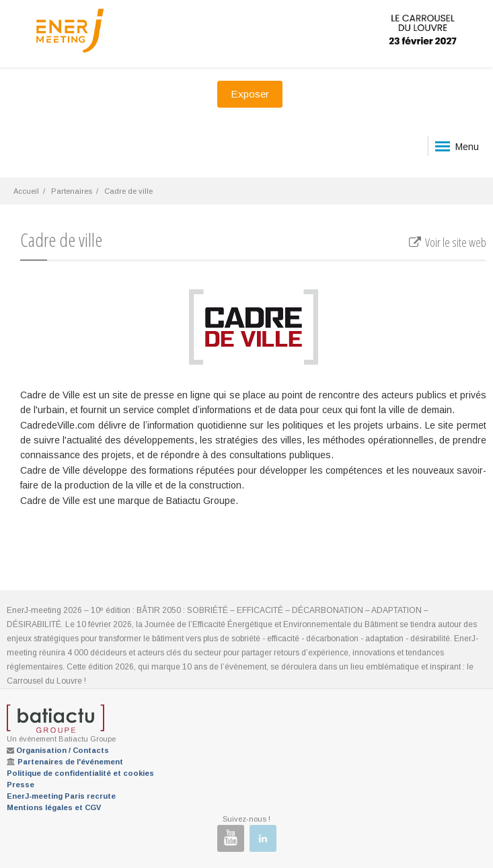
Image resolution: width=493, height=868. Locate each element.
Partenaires (72, 191)
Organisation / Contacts (63, 750)
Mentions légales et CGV (54, 807)
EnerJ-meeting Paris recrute (61, 796)
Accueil (26, 191)
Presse (21, 785)
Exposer (250, 94)
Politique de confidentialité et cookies (80, 773)
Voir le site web (447, 242)
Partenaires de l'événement (70, 762)
